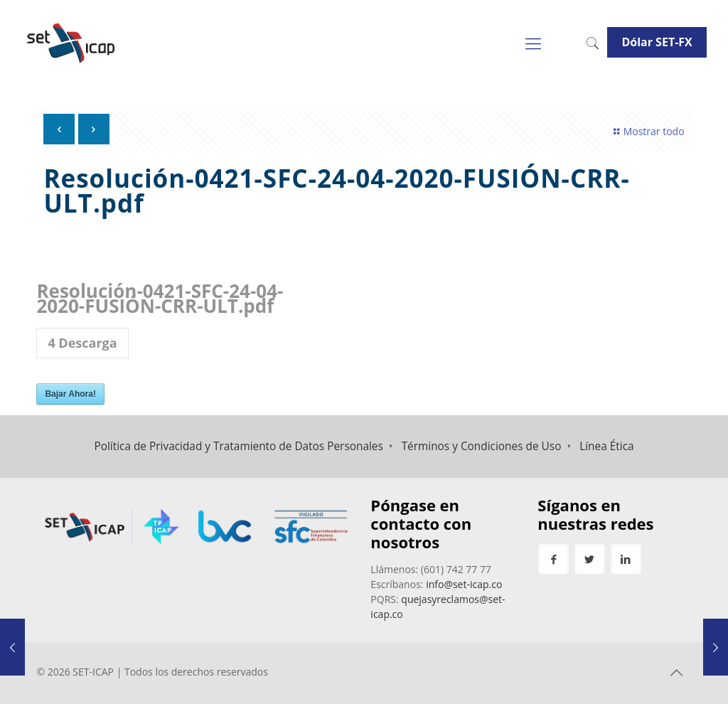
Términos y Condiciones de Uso (482, 446)
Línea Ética (606, 446)
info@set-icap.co (464, 584)
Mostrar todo (647, 131)
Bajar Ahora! (70, 394)
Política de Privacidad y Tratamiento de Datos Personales (238, 446)
